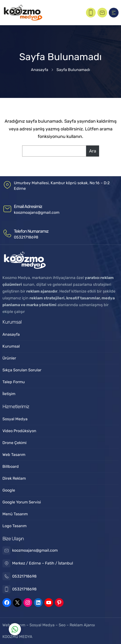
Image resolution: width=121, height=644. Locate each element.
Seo (62, 625)
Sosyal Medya (42, 625)
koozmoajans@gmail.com (37, 212)
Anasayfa (40, 70)
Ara (93, 151)
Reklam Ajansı (82, 625)
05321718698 (26, 237)
